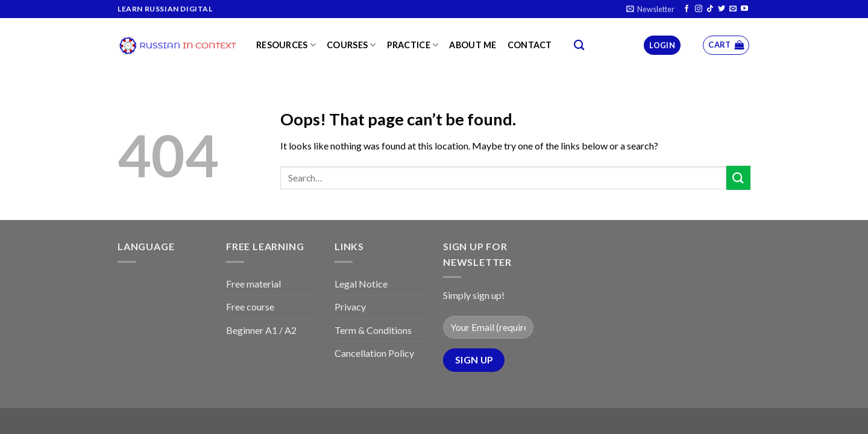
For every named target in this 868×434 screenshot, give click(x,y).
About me (473, 45)
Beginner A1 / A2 (261, 330)
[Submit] (738, 178)
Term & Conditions (373, 330)
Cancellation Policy (374, 353)
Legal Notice (361, 284)
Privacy (350, 307)
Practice (413, 45)
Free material (253, 284)
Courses (351, 45)
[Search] (579, 46)
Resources (286, 45)
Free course (250, 307)
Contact (530, 45)
